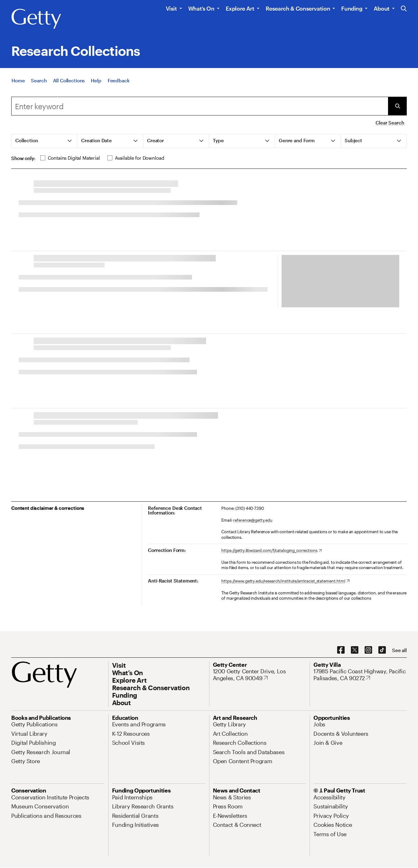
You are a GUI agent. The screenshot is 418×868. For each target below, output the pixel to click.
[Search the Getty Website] (404, 9)
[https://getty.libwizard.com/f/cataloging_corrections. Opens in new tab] (271, 551)
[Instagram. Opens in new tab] (368, 650)
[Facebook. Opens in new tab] (341, 650)
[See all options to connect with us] (399, 650)
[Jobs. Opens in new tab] (319, 724)
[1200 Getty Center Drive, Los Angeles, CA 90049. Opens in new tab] (260, 675)
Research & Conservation (298, 8)
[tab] (44, 141)
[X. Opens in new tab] (355, 650)
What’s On (201, 8)
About (382, 8)
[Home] (18, 80)
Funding (352, 8)
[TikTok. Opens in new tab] (382, 650)
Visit (171, 8)
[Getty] (36, 19)
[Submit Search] (397, 106)
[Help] (96, 80)
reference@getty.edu (253, 520)
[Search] (39, 80)
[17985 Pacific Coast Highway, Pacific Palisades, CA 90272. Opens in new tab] (360, 675)
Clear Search (390, 123)
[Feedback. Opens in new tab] (119, 80)
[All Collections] (69, 80)
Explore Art (240, 8)
